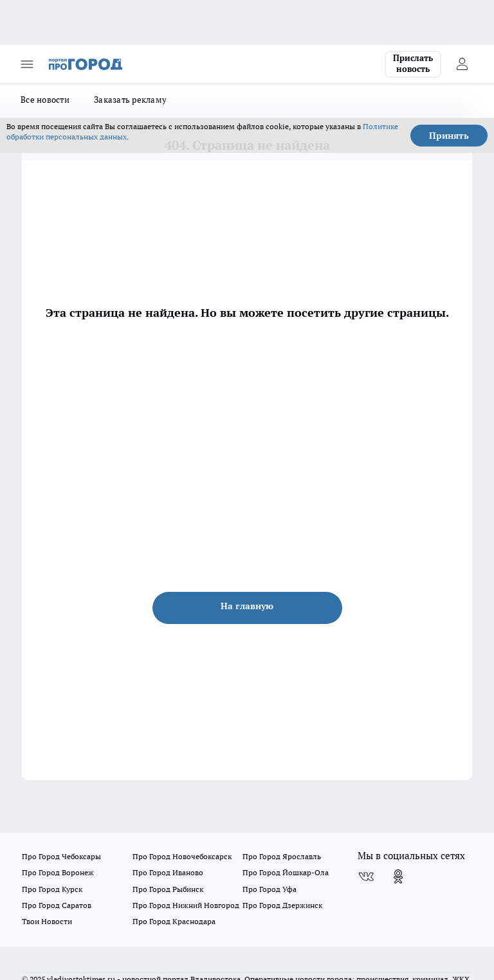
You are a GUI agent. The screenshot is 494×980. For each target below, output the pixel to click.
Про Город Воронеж (58, 872)
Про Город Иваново (168, 872)
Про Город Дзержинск (282, 905)
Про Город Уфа (270, 889)
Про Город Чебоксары (61, 856)
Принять (449, 136)
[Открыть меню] (27, 64)
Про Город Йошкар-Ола (286, 872)
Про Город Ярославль (282, 856)
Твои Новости (47, 921)
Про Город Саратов (57, 905)
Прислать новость (413, 64)
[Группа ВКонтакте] (366, 877)
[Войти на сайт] (462, 64)
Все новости (45, 100)
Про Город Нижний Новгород (186, 905)
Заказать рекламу (130, 100)
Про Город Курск (52, 889)
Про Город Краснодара (174, 921)
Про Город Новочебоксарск (182, 856)
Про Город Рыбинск (168, 889)
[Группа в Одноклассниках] (398, 877)
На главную (247, 606)
